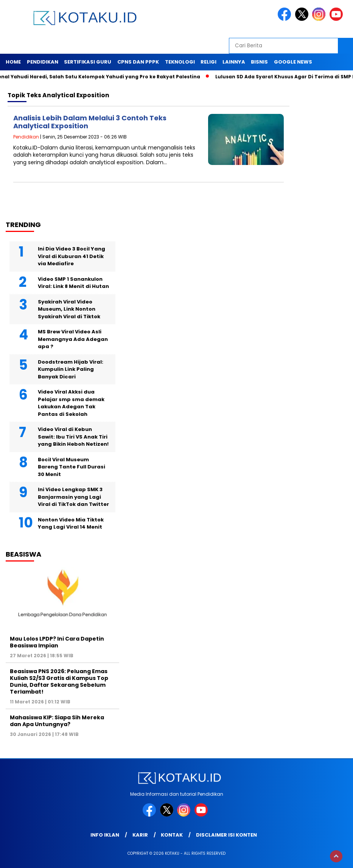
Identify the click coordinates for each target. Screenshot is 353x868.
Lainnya (234, 62)
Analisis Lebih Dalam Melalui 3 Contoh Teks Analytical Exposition (90, 122)
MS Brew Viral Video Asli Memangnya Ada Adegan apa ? (73, 339)
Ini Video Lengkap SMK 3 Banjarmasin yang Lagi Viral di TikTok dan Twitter (73, 497)
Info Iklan (105, 835)
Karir (140, 835)
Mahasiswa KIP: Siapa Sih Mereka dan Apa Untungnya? (57, 721)
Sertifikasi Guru (88, 62)
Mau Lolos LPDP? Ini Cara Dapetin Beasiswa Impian (57, 642)
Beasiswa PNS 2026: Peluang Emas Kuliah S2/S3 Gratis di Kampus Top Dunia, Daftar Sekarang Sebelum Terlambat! (59, 682)
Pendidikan (43, 62)
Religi (208, 62)
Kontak (172, 835)
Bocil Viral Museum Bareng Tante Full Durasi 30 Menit (72, 467)
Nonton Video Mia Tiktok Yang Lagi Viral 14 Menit (71, 523)
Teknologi (180, 62)
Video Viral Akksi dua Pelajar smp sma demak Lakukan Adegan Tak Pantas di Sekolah (71, 403)
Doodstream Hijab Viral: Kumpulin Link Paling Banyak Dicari (71, 369)
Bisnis (259, 62)
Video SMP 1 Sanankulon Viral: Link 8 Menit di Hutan (73, 283)
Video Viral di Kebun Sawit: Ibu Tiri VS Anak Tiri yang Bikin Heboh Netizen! (73, 437)
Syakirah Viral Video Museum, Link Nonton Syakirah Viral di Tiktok (69, 309)
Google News (293, 62)
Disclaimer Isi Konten (226, 835)
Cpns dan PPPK (138, 62)
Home (13, 62)
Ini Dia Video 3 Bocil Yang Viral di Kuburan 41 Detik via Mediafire (72, 256)
